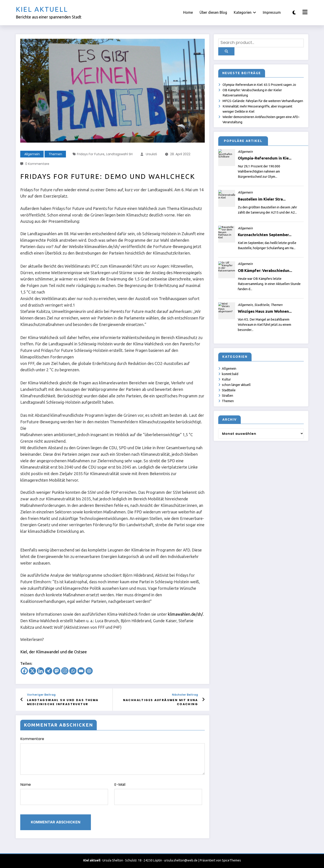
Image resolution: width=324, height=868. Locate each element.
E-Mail (158, 793)
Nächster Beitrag (185, 695)
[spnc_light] (294, 13)
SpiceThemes (231, 860)
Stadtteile (229, 390)
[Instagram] (65, 671)
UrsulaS (151, 154)
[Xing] (49, 671)
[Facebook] (24, 671)
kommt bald (230, 374)
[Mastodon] (57, 671)
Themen (55, 154)
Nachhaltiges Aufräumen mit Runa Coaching (161, 702)
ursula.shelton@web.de (181, 860)
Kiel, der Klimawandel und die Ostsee (54, 652)
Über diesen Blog (213, 12)
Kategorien (245, 12)
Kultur (226, 379)
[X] (32, 671)
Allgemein (32, 154)
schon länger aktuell (236, 385)
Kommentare (112, 755)
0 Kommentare (37, 164)
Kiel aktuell (42, 9)
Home (188, 12)
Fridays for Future (91, 154)
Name (64, 793)
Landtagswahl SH (119, 154)
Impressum (272, 12)
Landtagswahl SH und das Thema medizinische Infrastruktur (63, 702)
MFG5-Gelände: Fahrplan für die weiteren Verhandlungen (263, 101)
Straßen (227, 396)
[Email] (81, 671)
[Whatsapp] (73, 671)
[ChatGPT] (89, 671)
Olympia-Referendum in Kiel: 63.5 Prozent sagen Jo (259, 85)
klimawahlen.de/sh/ (185, 614)
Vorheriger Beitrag (41, 695)
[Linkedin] (40, 671)
